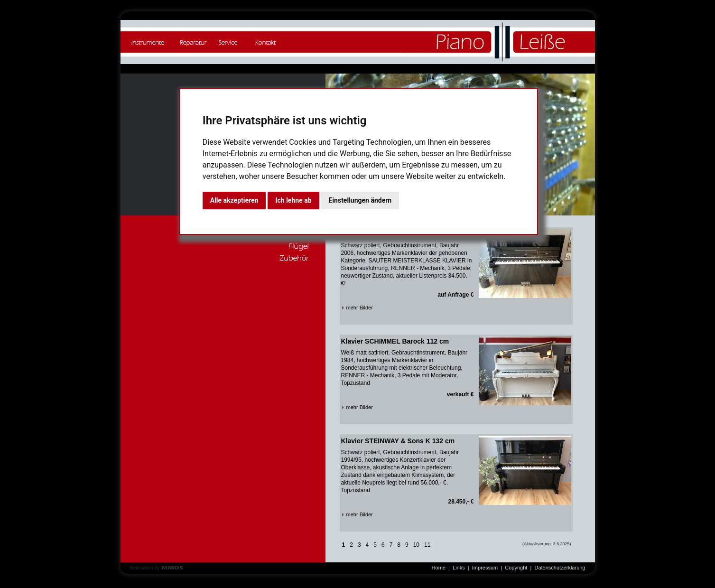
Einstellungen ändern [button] (360, 200)
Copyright (516, 568)
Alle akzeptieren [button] (234, 200)
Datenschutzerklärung (560, 568)
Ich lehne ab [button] (293, 200)
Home (439, 568)
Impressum (485, 568)
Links (459, 568)
